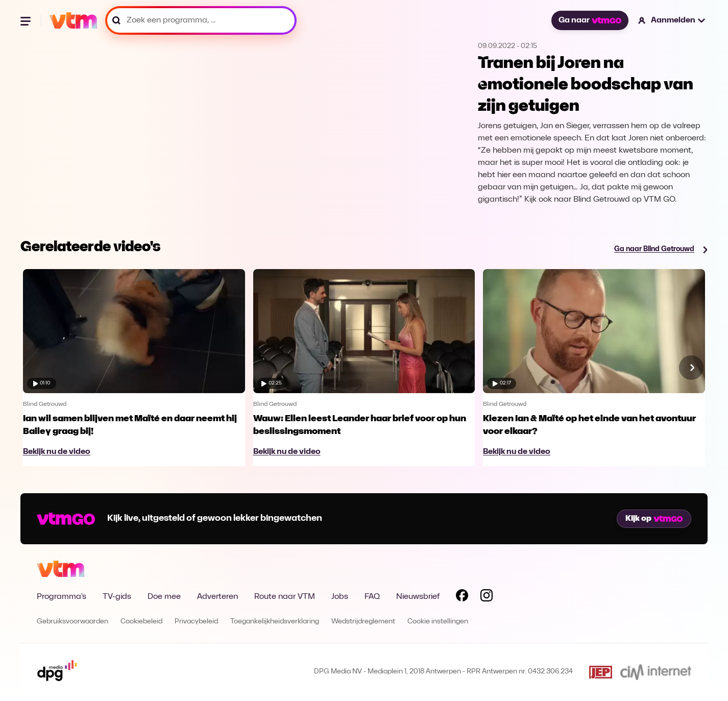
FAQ (372, 597)
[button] (672, 20)
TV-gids (117, 597)
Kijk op (654, 519)
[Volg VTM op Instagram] (487, 597)
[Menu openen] (27, 20)
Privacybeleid (196, 622)
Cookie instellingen (438, 622)
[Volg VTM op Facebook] (462, 597)
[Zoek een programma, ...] (201, 20)
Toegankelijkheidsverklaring (275, 622)
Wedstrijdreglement (363, 622)
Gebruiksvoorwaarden (72, 622)
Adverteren (217, 597)
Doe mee (164, 597)
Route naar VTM (285, 597)
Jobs (340, 597)
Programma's (62, 597)
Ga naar (590, 20)
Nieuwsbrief (418, 597)
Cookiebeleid (141, 622)
